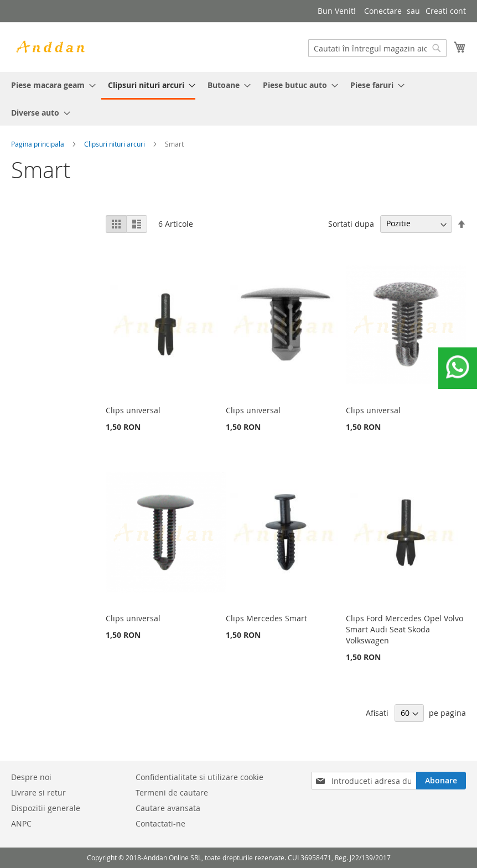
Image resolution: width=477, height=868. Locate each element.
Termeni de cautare (172, 792)
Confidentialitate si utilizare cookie (199, 777)
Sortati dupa (351, 223)
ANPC (21, 823)
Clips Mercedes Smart (266, 618)
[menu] (239, 99)
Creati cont (446, 11)
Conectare (383, 11)
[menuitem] (50, 85)
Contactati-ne (160, 823)
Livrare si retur (38, 792)
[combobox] (377, 48)
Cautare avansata (168, 808)
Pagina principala (38, 144)
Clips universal (133, 410)
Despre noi (31, 777)
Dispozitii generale (46, 808)
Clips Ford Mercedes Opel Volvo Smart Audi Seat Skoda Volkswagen (405, 629)
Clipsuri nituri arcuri (115, 144)
